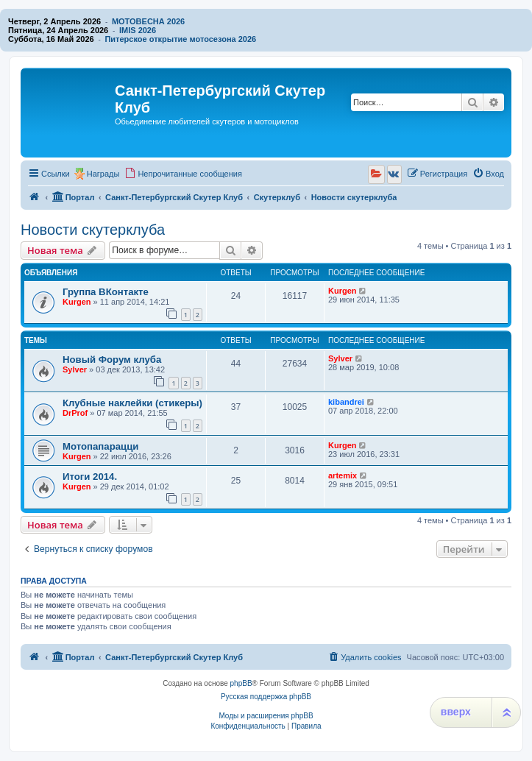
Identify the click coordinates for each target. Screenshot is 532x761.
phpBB (241, 683)
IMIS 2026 (138, 30)
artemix (343, 475)
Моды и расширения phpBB (266, 716)
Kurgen (77, 302)
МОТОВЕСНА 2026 (148, 21)
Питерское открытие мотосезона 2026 (180, 39)
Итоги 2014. (90, 477)
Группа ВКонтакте (106, 292)
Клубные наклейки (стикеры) (132, 403)
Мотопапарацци (100, 446)
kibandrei (346, 402)
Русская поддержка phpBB (266, 697)
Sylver (75, 369)
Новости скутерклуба (93, 230)
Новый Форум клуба (112, 360)
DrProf (75, 413)
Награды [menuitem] (103, 174)
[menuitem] (183, 174)
